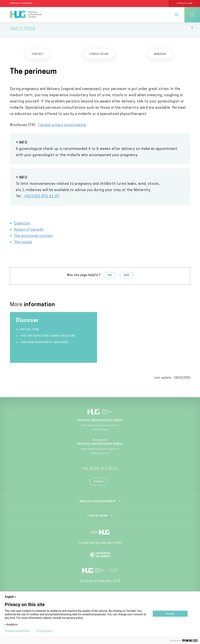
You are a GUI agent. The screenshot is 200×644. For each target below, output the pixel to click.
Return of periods (29, 232)
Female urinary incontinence (62, 127)
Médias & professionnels (98, 503)
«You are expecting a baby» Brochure (48, 338)
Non (126, 277)
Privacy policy (44, 631)
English (11, 597)
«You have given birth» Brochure (44, 344)
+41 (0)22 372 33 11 (100, 471)
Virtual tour (30, 331)
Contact (99, 484)
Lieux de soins (98, 518)
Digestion (22, 225)
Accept (170, 614)
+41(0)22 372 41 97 (42, 198)
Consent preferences (17, 631)
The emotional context (33, 238)
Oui (110, 277)
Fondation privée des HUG (100, 545)
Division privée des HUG (100, 583)
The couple (23, 244)
